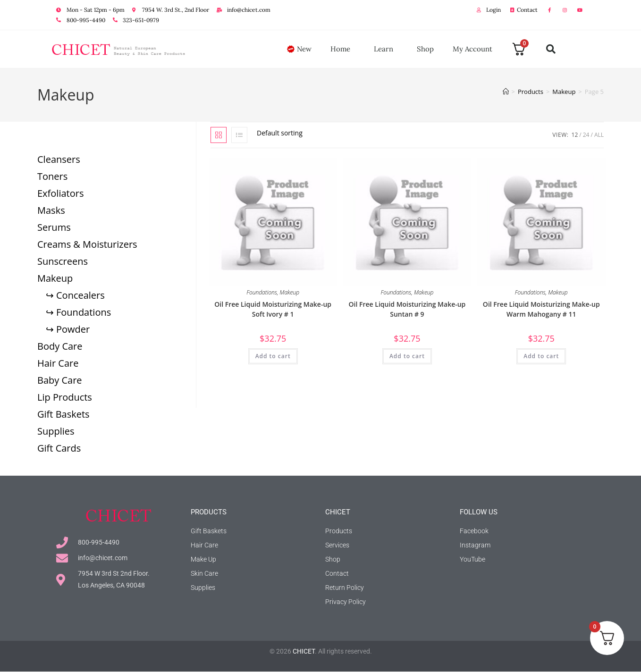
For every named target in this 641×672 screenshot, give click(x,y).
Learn (386, 49)
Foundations (262, 292)
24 (586, 135)
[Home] (506, 92)
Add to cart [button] (273, 356)
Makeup (290, 292)
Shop (425, 49)
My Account (472, 49)
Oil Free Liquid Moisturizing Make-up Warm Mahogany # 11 (541, 309)
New (304, 49)
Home (343, 49)
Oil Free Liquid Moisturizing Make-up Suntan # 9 (407, 309)
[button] (551, 49)
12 (575, 135)
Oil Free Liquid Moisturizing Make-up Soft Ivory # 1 (273, 309)
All (599, 135)
